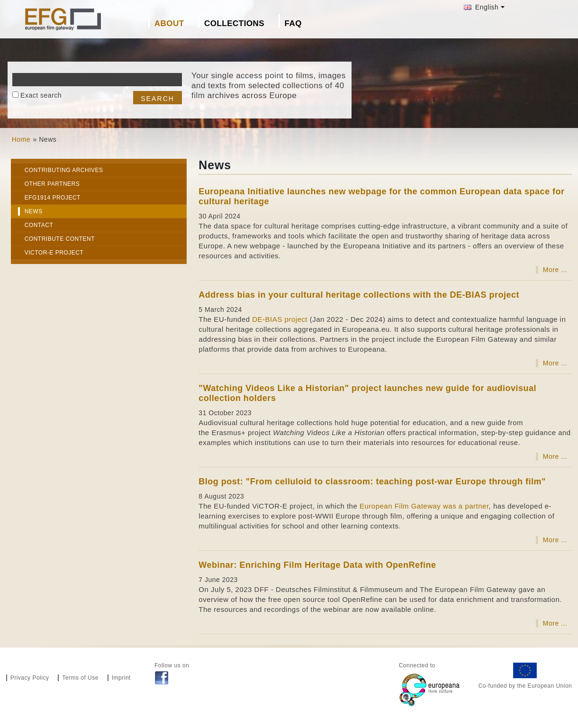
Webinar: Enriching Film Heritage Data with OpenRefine (317, 565)
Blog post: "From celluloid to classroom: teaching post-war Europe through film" (372, 482)
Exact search (41, 95)
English (481, 7)
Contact (39, 225)
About (169, 23)
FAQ (293, 23)
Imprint (121, 678)
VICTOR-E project (54, 253)
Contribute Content (60, 239)
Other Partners (52, 184)
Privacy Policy (30, 678)
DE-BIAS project (280, 319)
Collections (234, 23)
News (34, 211)
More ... (555, 270)
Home (21, 139)
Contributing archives (64, 170)
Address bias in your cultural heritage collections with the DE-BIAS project (359, 295)
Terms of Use (80, 678)
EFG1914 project (53, 198)
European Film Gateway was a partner (424, 506)
